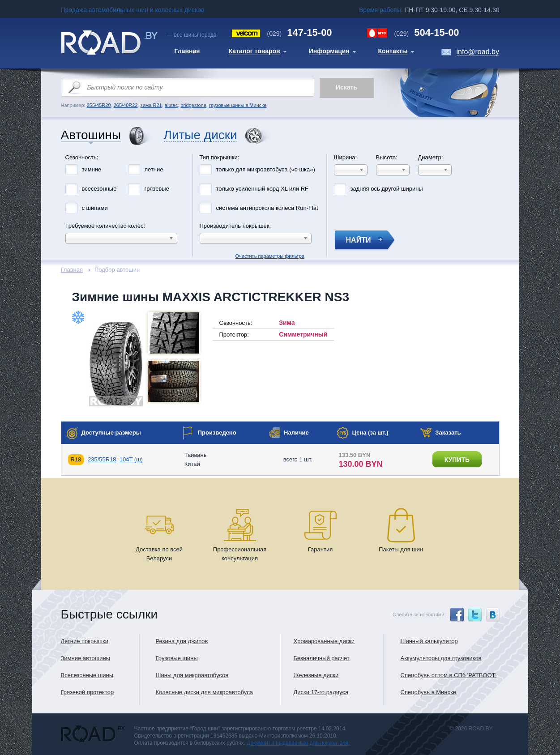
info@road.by (478, 52)
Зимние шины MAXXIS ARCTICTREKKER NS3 (211, 297)
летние (154, 169)
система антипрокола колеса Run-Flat (267, 208)
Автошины (91, 135)
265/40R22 (126, 105)
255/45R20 (99, 105)
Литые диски (201, 135)
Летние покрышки (85, 641)
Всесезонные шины (87, 675)
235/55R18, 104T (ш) (115, 459)
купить (457, 460)
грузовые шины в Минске (238, 105)
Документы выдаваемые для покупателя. (298, 743)
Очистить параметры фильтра (280, 151)
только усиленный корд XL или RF (263, 189)
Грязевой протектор (88, 692)
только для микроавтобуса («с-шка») (266, 169)
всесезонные (99, 189)
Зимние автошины (85, 658)
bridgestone (193, 105)
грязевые (157, 189)
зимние (92, 169)
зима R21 (151, 105)
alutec (171, 105)
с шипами (95, 208)
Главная (72, 270)
